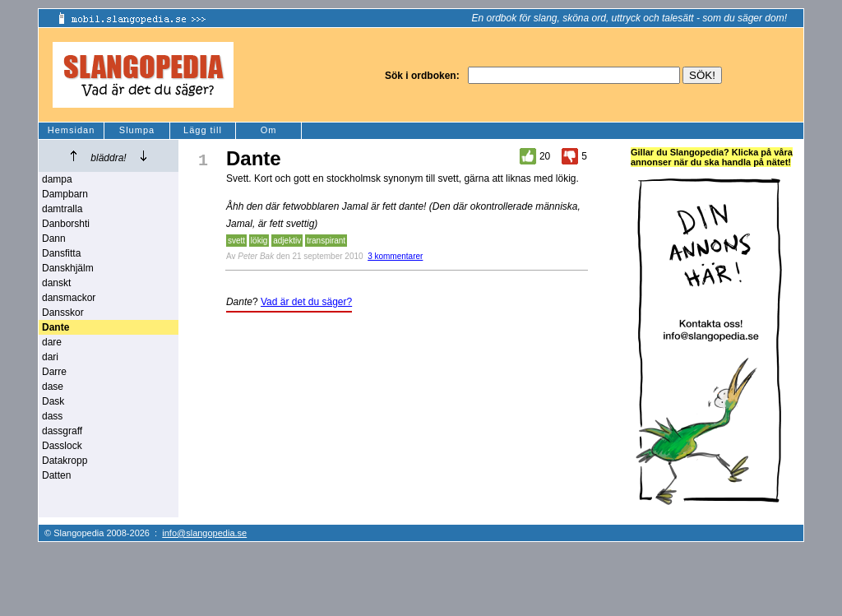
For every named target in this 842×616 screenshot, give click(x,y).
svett (236, 241)
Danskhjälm (68, 268)
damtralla (62, 209)
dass (52, 416)
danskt (56, 283)
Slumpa (137, 130)
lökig (259, 241)
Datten (56, 475)
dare (52, 342)
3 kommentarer (395, 256)
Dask (53, 401)
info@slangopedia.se (204, 533)
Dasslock (62, 446)
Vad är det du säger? (306, 302)
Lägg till (203, 130)
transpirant (326, 241)
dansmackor (69, 298)
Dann (54, 239)
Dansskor (63, 313)
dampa (57, 179)
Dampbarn (65, 194)
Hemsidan (72, 130)
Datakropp (65, 461)
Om (269, 130)
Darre (54, 372)
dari (50, 357)
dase (53, 387)
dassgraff (62, 431)
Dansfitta (61, 253)
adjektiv (287, 241)
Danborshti (66, 224)
